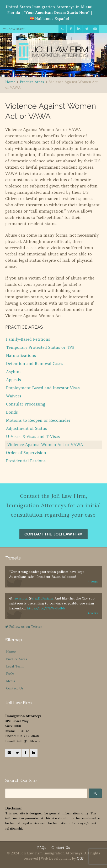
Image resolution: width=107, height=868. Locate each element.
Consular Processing (26, 404)
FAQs (10, 674)
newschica (20, 598)
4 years (93, 581)
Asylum (13, 372)
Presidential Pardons (26, 461)
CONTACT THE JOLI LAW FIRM (53, 534)
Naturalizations (21, 355)
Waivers (14, 396)
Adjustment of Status (26, 428)
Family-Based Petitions (28, 339)
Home (11, 652)
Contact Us (15, 688)
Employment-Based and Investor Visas (43, 388)
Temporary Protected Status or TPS (40, 347)
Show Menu (14, 29)
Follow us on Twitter (23, 627)
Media (10, 681)
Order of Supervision (26, 453)
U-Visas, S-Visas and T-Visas (33, 436)
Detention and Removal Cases (35, 364)
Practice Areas (17, 659)
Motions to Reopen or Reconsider (38, 420)
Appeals (14, 380)
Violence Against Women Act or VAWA (45, 445)
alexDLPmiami (43, 598)
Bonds (12, 412)
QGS (80, 858)
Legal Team (15, 666)
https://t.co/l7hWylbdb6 (46, 608)
